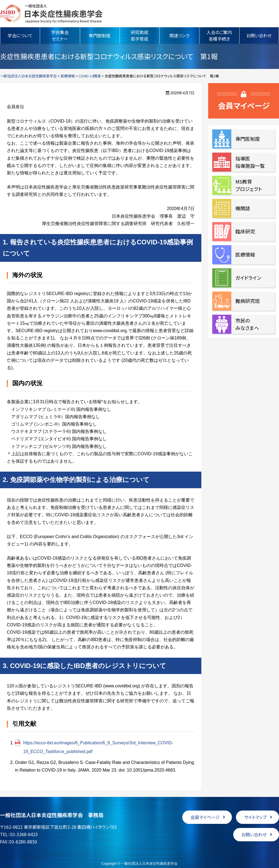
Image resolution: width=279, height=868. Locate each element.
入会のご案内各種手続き (219, 35)
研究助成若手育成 (139, 35)
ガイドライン (248, 278)
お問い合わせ (259, 35)
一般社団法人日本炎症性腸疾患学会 (51, 14)
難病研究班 (248, 301)
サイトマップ (255, 817)
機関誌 (243, 208)
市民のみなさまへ (247, 324)
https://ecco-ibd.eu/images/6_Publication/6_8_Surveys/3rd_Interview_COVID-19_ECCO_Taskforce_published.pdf (98, 747)
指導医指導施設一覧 (250, 162)
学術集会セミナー (60, 35)
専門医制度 (100, 35)
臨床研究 (245, 231)
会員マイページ (205, 817)
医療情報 (245, 254)
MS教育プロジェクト (249, 185)
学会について (20, 35)
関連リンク (179, 35)
